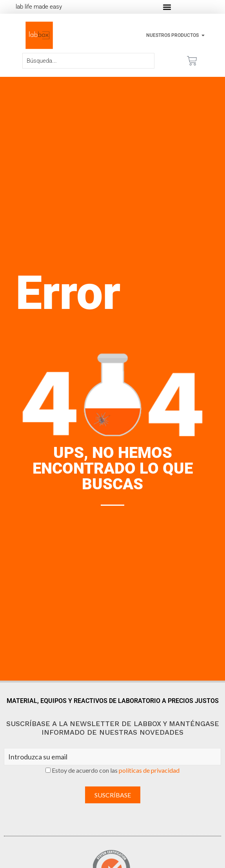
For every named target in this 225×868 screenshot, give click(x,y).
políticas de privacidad (149, 770)
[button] (167, 7)
